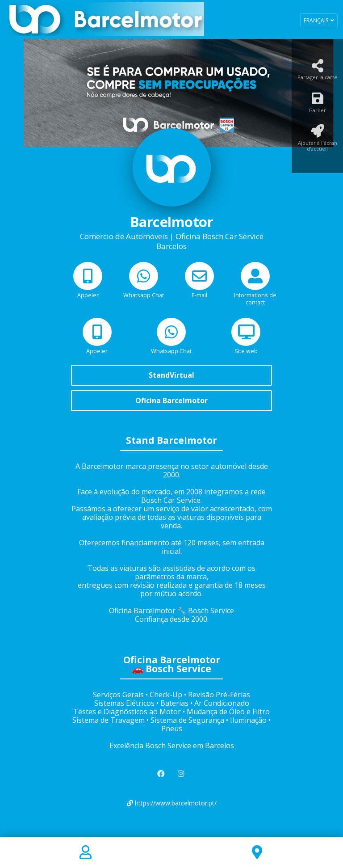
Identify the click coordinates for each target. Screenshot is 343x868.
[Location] (257, 853)
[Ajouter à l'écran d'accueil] (317, 141)
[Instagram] (182, 774)
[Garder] (317, 105)
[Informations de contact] (255, 291)
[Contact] (86, 853)
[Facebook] (162, 774)
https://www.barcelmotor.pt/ (172, 803)
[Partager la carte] (317, 72)
